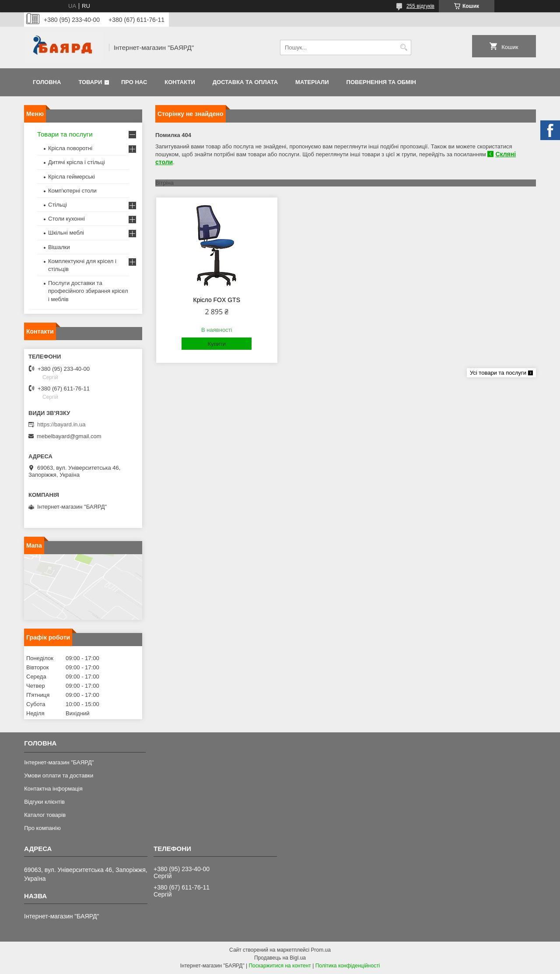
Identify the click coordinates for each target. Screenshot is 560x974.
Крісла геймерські (72, 177)
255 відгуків (420, 6)
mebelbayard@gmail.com (69, 436)
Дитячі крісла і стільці (77, 162)
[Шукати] (404, 47)
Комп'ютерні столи (72, 191)
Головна (47, 82)
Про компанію (42, 828)
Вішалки (59, 247)
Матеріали (312, 82)
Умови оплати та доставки (59, 775)
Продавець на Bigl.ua (280, 958)
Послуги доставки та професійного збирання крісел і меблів (88, 291)
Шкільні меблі (66, 233)
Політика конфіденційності (348, 966)
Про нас (134, 82)
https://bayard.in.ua (61, 424)
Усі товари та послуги (498, 373)
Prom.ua (321, 950)
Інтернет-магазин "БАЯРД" (59, 762)
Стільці (58, 205)
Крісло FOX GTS (217, 300)
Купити (217, 344)
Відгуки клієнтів (44, 802)
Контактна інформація (53, 789)
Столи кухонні (66, 219)
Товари (90, 82)
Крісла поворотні (70, 148)
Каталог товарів (45, 815)
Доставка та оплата (245, 82)
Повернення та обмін (381, 82)
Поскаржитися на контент (280, 966)
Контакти (180, 82)
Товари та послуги (65, 134)
